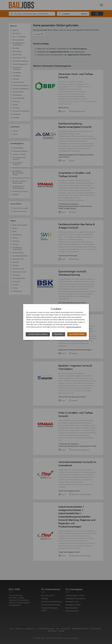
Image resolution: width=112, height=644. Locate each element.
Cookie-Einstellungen (38, 334)
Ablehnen (59, 334)
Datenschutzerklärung (74, 327)
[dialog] (56, 322)
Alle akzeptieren (77, 334)
